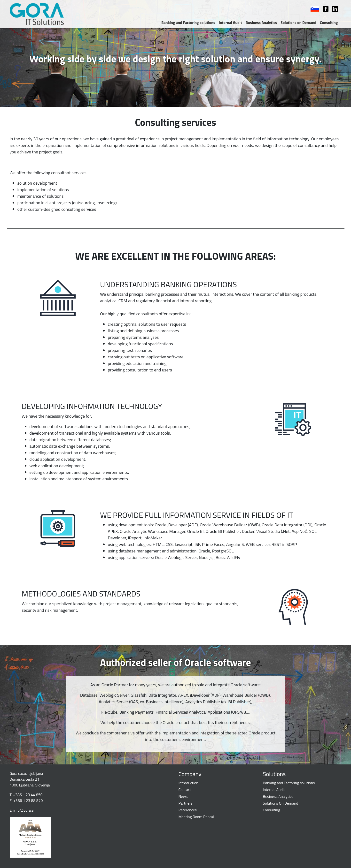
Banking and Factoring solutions (188, 23)
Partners (186, 803)
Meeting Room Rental (196, 817)
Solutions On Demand (281, 803)
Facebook (323, 9)
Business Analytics (261, 23)
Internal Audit (230, 23)
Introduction (188, 783)
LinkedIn (333, 9)
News (183, 796)
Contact (185, 790)
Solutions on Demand (298, 23)
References (188, 810)
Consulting (329, 23)
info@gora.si (24, 810)
